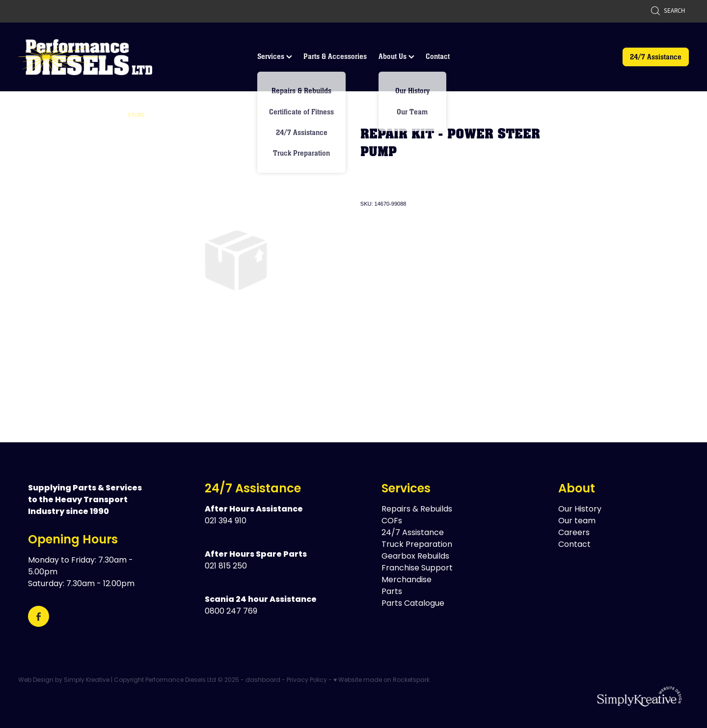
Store (136, 115)
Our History (580, 510)
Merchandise (407, 580)
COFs (392, 521)
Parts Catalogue (413, 604)
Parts (392, 592)
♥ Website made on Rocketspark (381, 680)
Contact (438, 56)
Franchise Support (417, 568)
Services (275, 56)
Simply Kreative (87, 680)
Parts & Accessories (335, 56)
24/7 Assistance (656, 57)
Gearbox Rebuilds (415, 557)
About (577, 489)
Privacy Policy (307, 680)
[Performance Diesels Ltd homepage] (85, 57)
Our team (577, 521)
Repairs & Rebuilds (417, 510)
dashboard (263, 680)
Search (668, 11)
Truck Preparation (417, 545)
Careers (574, 533)
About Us (396, 56)
